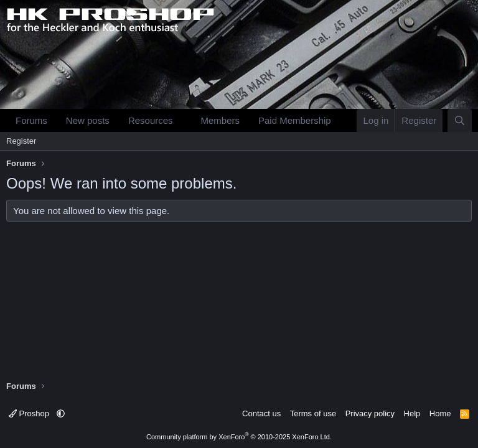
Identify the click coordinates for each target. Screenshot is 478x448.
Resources (151, 120)
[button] (182, 120)
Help (412, 413)
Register (21, 141)
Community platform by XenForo (239, 437)
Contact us (261, 413)
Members (220, 120)
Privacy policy (370, 413)
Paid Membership (295, 120)
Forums (31, 120)
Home (440, 413)
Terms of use (313, 413)
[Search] (460, 120)
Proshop (30, 413)
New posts (88, 120)
